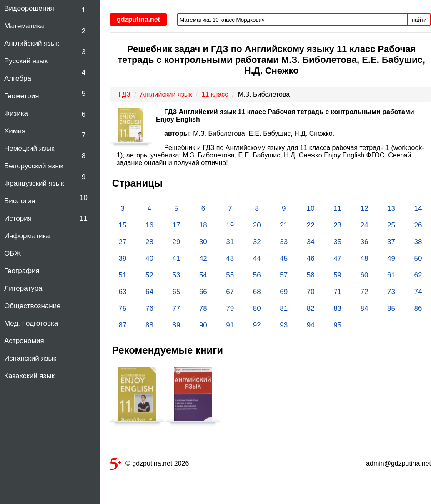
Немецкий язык (29, 148)
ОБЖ (13, 253)
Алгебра (18, 79)
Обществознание (33, 306)
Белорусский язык (34, 166)
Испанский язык (30, 358)
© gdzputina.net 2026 (149, 465)
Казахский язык (29, 376)
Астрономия (24, 341)
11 (84, 218)
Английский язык (32, 44)
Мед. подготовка (31, 323)
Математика (24, 26)
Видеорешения (29, 9)
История (18, 218)
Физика (16, 114)
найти (419, 20)
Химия (15, 131)
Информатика (27, 236)
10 (84, 198)
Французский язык (34, 183)
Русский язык (26, 61)
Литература (23, 288)
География (22, 271)
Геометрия (22, 96)
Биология (20, 201)
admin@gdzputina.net (398, 463)
